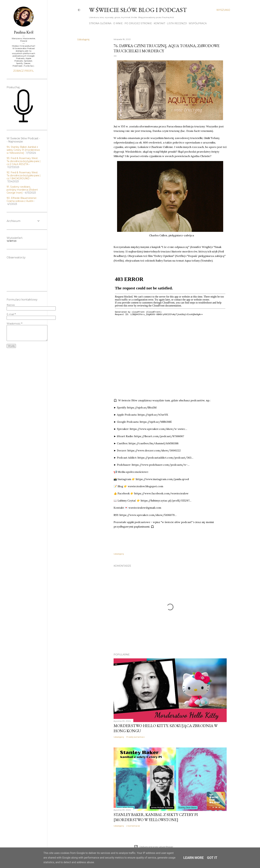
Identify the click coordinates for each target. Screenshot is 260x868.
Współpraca (198, 23)
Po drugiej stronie (138, 23)
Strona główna (100, 23)
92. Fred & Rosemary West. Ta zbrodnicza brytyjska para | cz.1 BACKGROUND (24, 175)
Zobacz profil (24, 71)
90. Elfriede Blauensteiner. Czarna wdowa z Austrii (22, 200)
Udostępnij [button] (83, 39)
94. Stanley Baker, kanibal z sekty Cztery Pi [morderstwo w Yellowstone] (23, 150)
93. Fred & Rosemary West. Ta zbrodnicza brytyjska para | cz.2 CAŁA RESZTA (24, 161)
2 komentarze (133, 826)
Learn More (194, 858)
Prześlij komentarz (135, 737)
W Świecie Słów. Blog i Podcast (138, 10)
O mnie (118, 23)
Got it (212, 858)
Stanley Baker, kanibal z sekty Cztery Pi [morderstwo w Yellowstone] (156, 817)
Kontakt (159, 23)
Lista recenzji (177, 23)
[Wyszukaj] (223, 10)
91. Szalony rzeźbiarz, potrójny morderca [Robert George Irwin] (22, 190)
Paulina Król (24, 32)
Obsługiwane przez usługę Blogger (154, 847)
